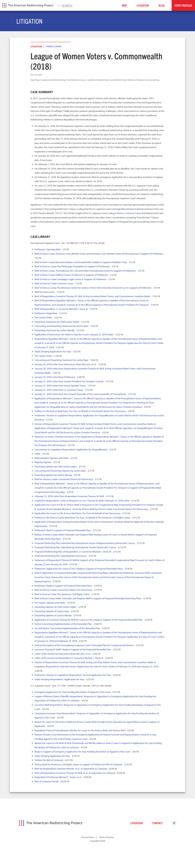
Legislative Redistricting (97, 80)
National (131, 80)
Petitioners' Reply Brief (46, 313)
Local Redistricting (118, 80)
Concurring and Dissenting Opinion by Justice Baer (60, 471)
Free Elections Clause (76, 80)
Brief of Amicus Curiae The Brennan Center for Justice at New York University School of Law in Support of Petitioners (93, 288)
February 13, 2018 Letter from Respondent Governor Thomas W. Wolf (69, 496)
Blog (162, 5)
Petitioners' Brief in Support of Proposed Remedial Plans (63, 530)
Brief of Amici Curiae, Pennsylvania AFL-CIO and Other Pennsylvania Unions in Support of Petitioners (85, 271)
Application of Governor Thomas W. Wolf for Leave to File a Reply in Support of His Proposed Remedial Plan (89, 620)
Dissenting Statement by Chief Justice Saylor (57, 322)
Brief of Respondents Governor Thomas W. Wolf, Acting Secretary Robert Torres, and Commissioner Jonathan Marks (92, 296)
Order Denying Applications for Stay (53, 352)
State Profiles (183, 5)
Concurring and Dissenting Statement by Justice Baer (61, 326)
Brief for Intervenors (45, 292)
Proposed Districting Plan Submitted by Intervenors (61, 556)
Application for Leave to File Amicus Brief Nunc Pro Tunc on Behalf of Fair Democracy (77, 513)
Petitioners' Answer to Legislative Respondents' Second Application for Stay (73, 675)
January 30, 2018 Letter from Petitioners (55, 377)
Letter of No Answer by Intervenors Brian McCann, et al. (63, 654)
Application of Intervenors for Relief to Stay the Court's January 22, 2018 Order (74, 334)
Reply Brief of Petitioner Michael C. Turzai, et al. (58, 777)
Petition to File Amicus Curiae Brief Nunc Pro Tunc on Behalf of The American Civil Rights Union (82, 518)
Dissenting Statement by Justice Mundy (54, 330)
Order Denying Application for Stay (52, 756)
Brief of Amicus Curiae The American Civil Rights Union (62, 594)
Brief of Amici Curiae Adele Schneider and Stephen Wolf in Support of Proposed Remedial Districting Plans (88, 598)
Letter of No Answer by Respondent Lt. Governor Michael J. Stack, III (69, 658)
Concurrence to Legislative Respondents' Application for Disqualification (71, 449)
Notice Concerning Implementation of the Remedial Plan (63, 624)
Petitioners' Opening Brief (47, 249)
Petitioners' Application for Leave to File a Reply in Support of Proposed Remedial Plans (79, 569)
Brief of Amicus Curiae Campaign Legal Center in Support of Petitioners (70, 279)
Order (37, 454)
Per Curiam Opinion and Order (50, 603)
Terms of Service (107, 837)
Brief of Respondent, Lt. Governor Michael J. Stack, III (61, 309)
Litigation (143, 5)
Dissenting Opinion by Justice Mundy (53, 475)
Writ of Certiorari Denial (46, 781)
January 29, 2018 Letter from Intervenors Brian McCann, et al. (65, 364)
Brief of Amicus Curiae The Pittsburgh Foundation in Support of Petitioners (72, 266)
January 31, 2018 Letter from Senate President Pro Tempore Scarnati (69, 381)
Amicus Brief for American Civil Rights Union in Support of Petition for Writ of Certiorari (78, 764)
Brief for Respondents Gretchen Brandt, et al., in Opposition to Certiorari (71, 769)
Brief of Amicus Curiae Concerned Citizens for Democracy (63, 590)
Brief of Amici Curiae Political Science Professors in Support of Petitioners (71, 275)
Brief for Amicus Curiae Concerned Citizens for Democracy (64, 479)
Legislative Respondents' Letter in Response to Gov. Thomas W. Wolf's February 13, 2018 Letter (82, 501)
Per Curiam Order (43, 317)
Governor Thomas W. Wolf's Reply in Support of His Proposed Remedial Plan (73, 649)
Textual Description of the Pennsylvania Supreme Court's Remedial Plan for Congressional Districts (84, 645)
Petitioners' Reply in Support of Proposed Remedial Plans (63, 586)
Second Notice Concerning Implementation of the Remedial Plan (67, 628)
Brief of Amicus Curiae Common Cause (54, 283)
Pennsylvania (54, 46)
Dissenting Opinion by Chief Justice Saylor (56, 466)
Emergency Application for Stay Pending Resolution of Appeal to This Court (72, 692)
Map (124, 5)
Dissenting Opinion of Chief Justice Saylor (55, 607)
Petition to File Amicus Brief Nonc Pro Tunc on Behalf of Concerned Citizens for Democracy (80, 411)
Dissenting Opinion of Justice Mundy (53, 615)
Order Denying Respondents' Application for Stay (59, 679)
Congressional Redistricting (53, 80)
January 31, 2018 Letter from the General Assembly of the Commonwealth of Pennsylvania (80, 394)
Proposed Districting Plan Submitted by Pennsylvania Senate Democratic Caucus (75, 547)
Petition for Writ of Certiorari (49, 760)
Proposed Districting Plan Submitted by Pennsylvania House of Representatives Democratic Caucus (85, 543)
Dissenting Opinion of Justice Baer (52, 611)
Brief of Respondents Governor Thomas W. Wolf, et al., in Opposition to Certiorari (75, 773)
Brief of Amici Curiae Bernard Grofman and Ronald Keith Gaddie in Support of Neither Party (81, 262)
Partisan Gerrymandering (148, 80)
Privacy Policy (88, 837)
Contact (158, 823)
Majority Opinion (43, 462)
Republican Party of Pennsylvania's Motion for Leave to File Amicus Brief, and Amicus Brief (80, 730)
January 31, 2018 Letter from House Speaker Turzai (60, 386)
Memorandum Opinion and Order (52, 458)
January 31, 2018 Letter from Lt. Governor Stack (59, 390)
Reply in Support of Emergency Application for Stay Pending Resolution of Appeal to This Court (82, 752)
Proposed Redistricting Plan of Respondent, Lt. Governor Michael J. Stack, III (73, 552)
